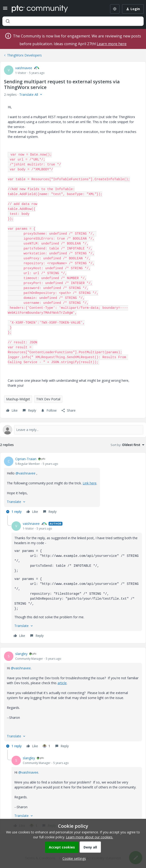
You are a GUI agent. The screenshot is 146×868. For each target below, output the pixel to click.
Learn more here (112, 44)
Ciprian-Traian (26, 459)
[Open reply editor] (73, 430)
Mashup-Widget (18, 399)
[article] (73, 486)
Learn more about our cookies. (90, 837)
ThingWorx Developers (24, 55)
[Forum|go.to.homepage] (40, 9)
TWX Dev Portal (48, 399)
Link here (90, 483)
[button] (5, 10)
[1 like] (46, 746)
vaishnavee (24, 68)
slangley (21, 654)
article (62, 683)
